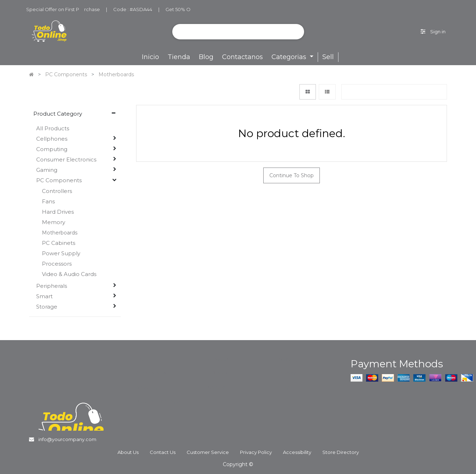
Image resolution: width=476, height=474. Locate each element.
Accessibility (297, 452)
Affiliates (218, 373)
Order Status (151, 373)
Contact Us (163, 452)
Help (142, 359)
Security (289, 359)
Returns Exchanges (158, 401)
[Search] (296, 31)
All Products (53, 128)
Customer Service (208, 452)
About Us (218, 359)
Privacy (287, 373)
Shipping (146, 387)
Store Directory (341, 452)
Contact (217, 387)
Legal (285, 387)
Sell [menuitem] (328, 57)
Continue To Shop (292, 175)
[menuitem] (150, 57)
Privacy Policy (256, 452)
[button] (394, 92)
